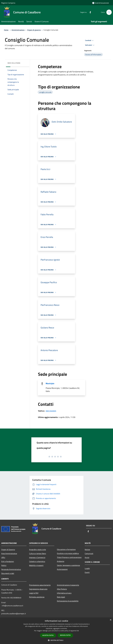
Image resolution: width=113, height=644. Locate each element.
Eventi (87, 572)
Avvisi (87, 557)
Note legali (61, 597)
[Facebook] (89, 12)
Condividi (90, 41)
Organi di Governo (8, 550)
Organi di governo (34, 30)
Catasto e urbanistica (37, 561)
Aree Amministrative (9, 553)
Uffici (3, 557)
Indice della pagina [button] (14, 63)
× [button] (111, 620)
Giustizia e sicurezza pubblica (68, 553)
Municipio (50, 383)
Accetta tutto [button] (48, 635)
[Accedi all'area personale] (101, 3)
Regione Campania (8, 3)
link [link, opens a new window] (78, 631)
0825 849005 (51, 411)
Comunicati (89, 553)
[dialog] (56, 631)
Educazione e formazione (66, 549)
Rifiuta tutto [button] (65, 635)
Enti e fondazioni (8, 561)
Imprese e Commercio (37, 557)
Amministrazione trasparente (68, 585)
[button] (56, 640)
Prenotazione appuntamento (40, 585)
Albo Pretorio (62, 589)
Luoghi (87, 568)
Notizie (87, 550)
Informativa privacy (64, 593)
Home (6, 30)
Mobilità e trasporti (36, 565)
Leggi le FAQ (34, 593)
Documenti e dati (8, 573)
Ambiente (61, 561)
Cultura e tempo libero (38, 553)
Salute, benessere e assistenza (68, 565)
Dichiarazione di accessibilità (68, 601)
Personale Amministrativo (11, 569)
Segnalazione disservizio (38, 589)
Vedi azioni (90, 45)
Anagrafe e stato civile (38, 550)
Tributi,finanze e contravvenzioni (69, 557)
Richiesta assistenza (37, 597)
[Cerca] (109, 12)
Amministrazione (18, 30)
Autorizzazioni (62, 569)
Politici (4, 565)
